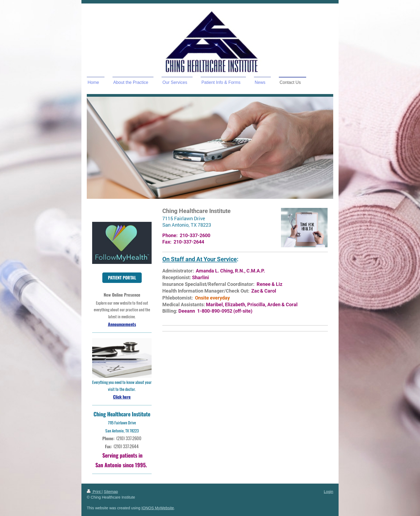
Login (329, 492)
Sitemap (111, 492)
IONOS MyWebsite (158, 508)
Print (94, 492)
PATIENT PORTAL (122, 278)
